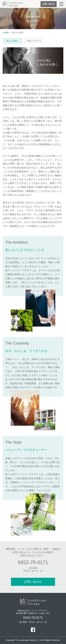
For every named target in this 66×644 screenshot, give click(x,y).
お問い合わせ (49, 4)
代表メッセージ (34, 41)
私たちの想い (12, 41)
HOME (6, 33)
